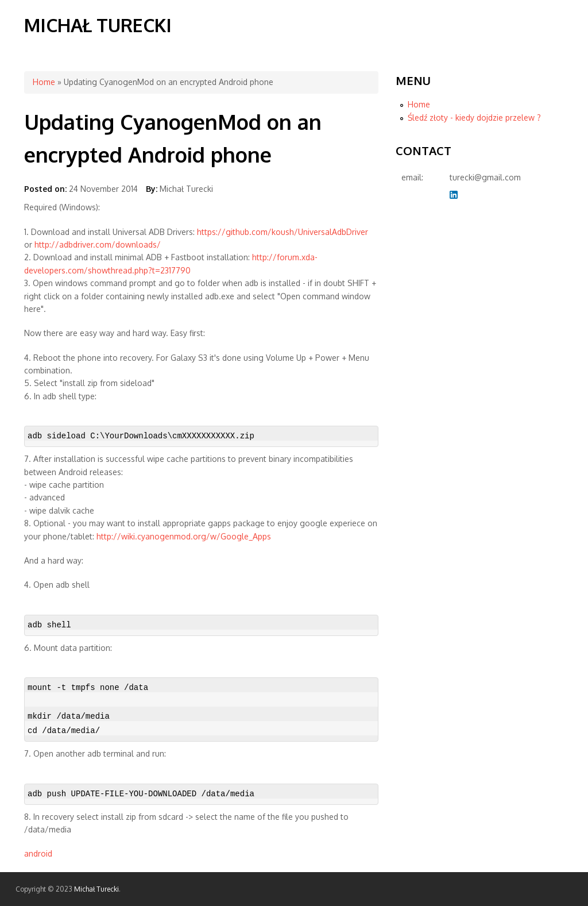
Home (44, 82)
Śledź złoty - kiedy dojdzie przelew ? (474, 117)
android (38, 853)
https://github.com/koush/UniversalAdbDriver (283, 232)
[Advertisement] (442, 395)
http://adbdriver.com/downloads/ (98, 244)
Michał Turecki (98, 25)
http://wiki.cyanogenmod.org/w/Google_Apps (184, 536)
